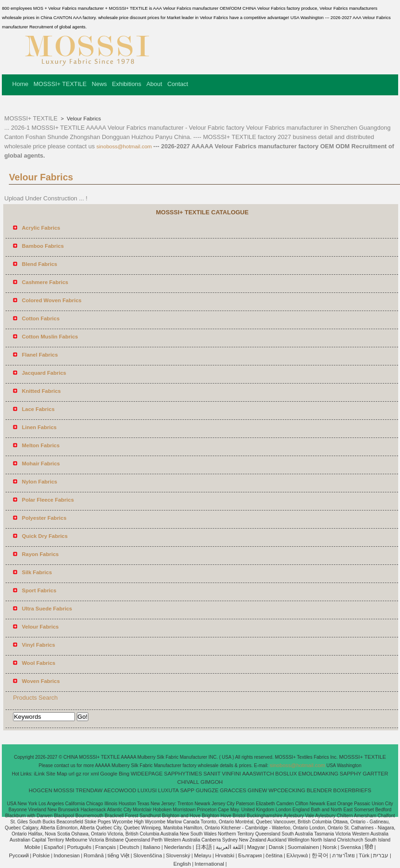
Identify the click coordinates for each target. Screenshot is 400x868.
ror (86, 774)
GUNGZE (207, 790)
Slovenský (178, 855)
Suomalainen (303, 847)
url (71, 774)
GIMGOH (212, 782)
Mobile (32, 847)
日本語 (204, 847)
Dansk (277, 847)
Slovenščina (147, 855)
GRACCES (233, 790)
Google (109, 774)
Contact (178, 84)
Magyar (256, 847)
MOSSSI (64, 790)
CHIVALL (188, 782)
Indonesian (67, 855)
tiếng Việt (118, 855)
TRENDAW (89, 790)
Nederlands (178, 847)
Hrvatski (225, 855)
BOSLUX (286, 774)
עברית (381, 855)
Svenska (351, 847)
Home (20, 84)
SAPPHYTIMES (183, 774)
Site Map (57, 774)
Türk (364, 855)
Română (94, 855)
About (154, 84)
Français (106, 847)
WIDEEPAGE (147, 774)
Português (79, 847)
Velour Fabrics (83, 119)
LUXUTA (169, 790)
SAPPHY (350, 774)
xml (95, 774)
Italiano (151, 847)
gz (79, 774)
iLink (40, 774)
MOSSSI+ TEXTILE (60, 84)
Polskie (41, 855)
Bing (124, 774)
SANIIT (212, 774)
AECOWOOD (120, 790)
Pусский (19, 855)
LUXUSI (147, 790)
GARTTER (376, 774)
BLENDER (319, 790)
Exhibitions (127, 84)
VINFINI (231, 774)
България (250, 855)
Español (53, 847)
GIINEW (257, 790)
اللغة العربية (230, 847)
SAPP (187, 790)
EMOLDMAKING (318, 774)
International (210, 864)
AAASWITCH (258, 774)
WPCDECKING (287, 790)
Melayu (203, 855)
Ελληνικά (297, 855)
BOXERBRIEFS (352, 790)
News (99, 84)
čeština (274, 855)
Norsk (330, 847)
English (182, 864)
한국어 (320, 855)
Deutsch (129, 847)
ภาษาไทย (343, 855)
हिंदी (369, 847)
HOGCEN (40, 790)
